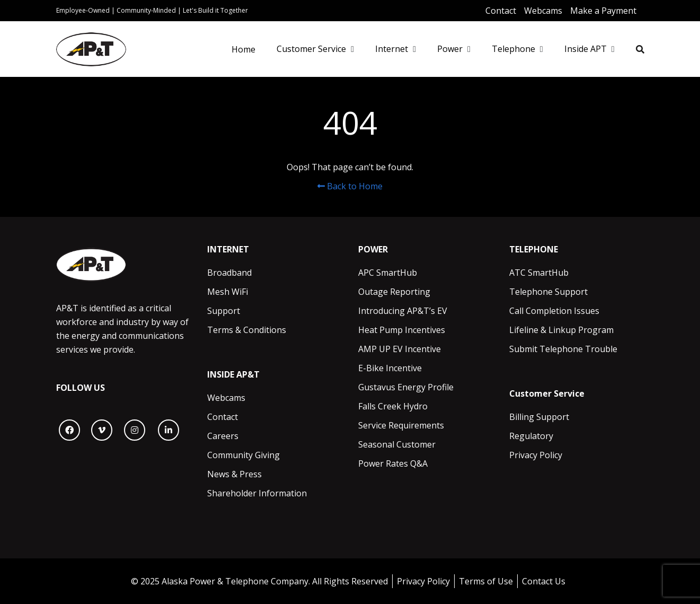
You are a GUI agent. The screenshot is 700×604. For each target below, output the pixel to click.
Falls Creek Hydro (393, 406)
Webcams (226, 398)
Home (243, 49)
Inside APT (586, 49)
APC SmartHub (388, 273)
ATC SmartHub (539, 273)
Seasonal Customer (397, 444)
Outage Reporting (394, 292)
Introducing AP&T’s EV (403, 311)
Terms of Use (486, 581)
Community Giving (243, 455)
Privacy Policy (536, 455)
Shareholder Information (257, 493)
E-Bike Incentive (390, 368)
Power (450, 49)
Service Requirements (401, 425)
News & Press (234, 474)
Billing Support (539, 417)
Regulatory (531, 436)
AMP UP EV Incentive (400, 349)
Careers (223, 436)
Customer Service (311, 49)
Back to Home (350, 186)
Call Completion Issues (554, 311)
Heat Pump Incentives (402, 330)
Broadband (229, 273)
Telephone (513, 49)
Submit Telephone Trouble (563, 349)
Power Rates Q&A (393, 463)
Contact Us (544, 581)
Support (224, 311)
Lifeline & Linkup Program (561, 330)
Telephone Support (548, 292)
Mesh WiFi (228, 292)
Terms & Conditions (247, 330)
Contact (223, 417)
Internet (392, 49)
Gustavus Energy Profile (406, 387)
